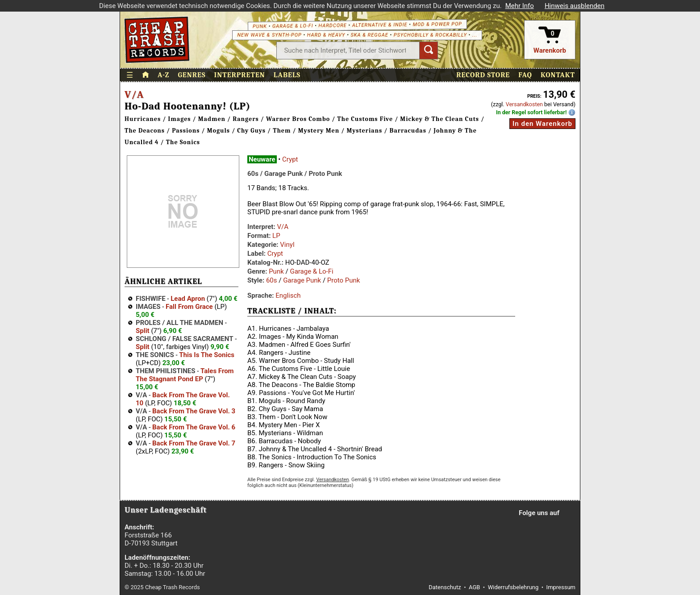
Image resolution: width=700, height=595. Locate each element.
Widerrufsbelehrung (513, 587)
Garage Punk (302, 280)
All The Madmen (195, 323)
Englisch (288, 295)
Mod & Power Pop (437, 24)
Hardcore (332, 25)
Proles (148, 323)
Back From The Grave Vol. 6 (194, 427)
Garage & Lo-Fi (293, 26)
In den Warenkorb (542, 124)
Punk (260, 26)
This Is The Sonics (207, 355)
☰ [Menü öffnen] (130, 75)
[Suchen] (429, 50)
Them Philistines (166, 371)
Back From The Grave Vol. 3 (194, 411)
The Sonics (155, 355)
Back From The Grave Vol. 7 (194, 443)
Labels (287, 75)
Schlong (151, 339)
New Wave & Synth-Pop (269, 35)
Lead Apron (188, 299)
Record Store (483, 75)
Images (148, 307)
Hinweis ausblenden (575, 6)
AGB (474, 587)
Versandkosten (524, 104)
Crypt (290, 159)
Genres (192, 75)
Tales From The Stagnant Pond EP (185, 375)
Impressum (561, 587)
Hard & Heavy (326, 35)
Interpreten (240, 75)
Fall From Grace (189, 307)
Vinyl (287, 245)
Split (143, 331)
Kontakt (558, 75)
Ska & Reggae (370, 35)
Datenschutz (445, 587)
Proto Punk (344, 280)
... (475, 35)
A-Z (163, 75)
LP (276, 236)
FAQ (525, 75)
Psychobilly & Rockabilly (430, 35)
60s (272, 280)
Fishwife (151, 299)
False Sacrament (203, 339)
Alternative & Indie (380, 25)
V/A (134, 95)
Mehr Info (520, 6)
